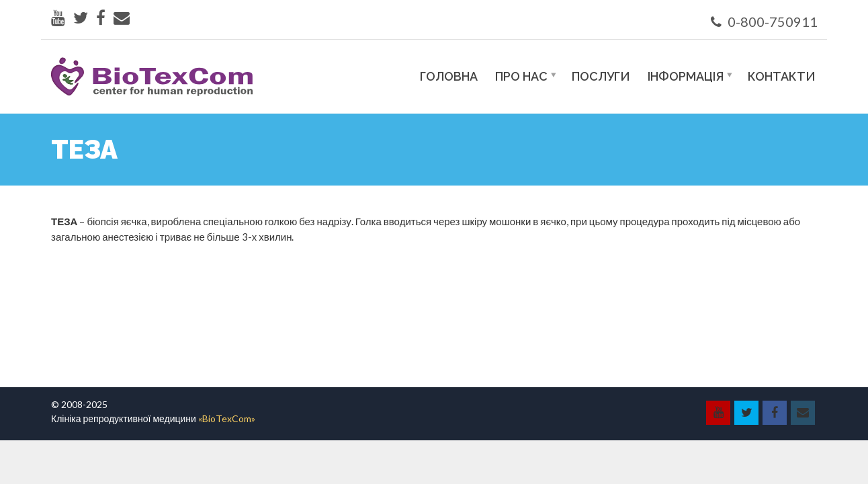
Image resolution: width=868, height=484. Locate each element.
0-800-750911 (764, 22)
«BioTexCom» (227, 418)
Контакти (782, 76)
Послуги (601, 76)
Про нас (521, 76)
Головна (449, 76)
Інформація (686, 76)
